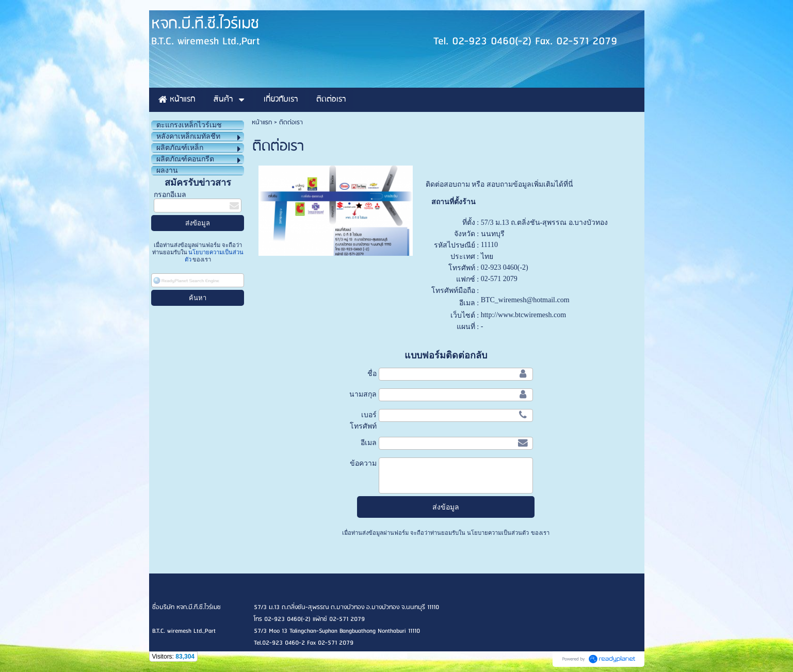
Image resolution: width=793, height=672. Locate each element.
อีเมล (369, 442)
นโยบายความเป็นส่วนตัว (498, 533)
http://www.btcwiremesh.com (524, 315)
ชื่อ (372, 373)
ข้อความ (363, 463)
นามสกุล (363, 394)
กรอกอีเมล (170, 195)
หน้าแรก (262, 122)
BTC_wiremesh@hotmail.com (525, 300)
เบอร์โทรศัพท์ (363, 420)
